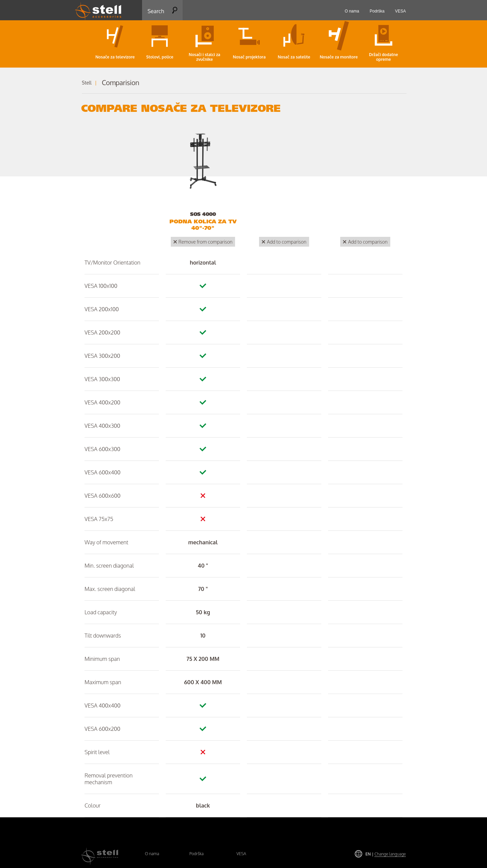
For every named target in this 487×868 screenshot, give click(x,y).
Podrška (196, 854)
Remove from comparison (206, 242)
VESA (241, 854)
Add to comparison (287, 242)
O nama (152, 854)
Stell (87, 83)
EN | (386, 854)
